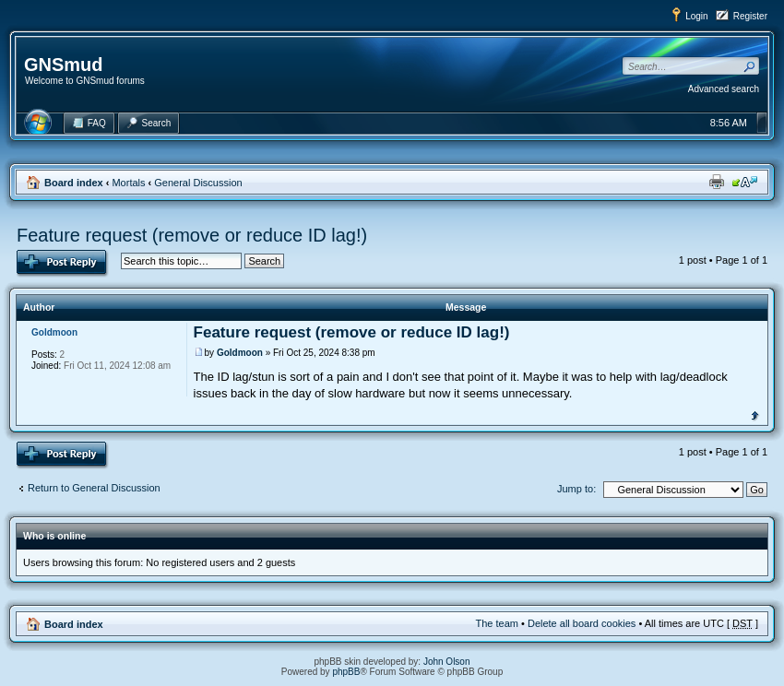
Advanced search (724, 89)
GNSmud (64, 65)
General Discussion (198, 183)
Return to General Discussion (94, 488)
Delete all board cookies (582, 623)
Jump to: (576, 489)
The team (497, 623)
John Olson (447, 662)
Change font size (745, 182)
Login (696, 16)
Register (750, 16)
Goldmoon (240, 353)
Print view (717, 182)
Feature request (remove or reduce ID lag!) (192, 235)
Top (755, 414)
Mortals (128, 183)
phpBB (346, 672)
